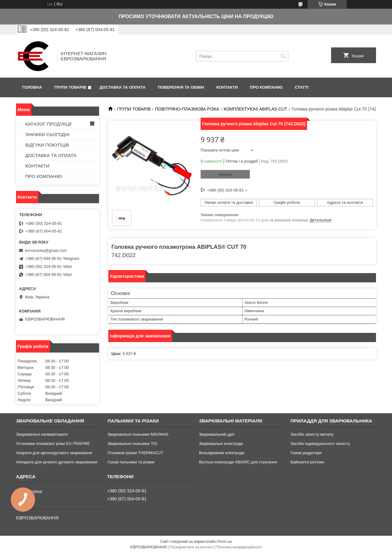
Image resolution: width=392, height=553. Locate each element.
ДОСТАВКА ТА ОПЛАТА (123, 87)
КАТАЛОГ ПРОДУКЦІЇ (48, 124)
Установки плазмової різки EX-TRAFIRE (53, 444)
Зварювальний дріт (217, 434)
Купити (225, 174)
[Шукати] (283, 56)
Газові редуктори (306, 453)
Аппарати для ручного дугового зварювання (57, 462)
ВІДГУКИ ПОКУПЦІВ (47, 145)
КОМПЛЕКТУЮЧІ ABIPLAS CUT (256, 109)
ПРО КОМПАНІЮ (266, 87)
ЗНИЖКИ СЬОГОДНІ (47, 134)
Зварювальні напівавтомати (42, 434)
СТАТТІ (302, 87)
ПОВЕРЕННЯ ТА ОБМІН (181, 87)
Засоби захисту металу (312, 434)
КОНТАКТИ (227, 87)
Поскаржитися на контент (191, 547)
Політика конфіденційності (239, 547)
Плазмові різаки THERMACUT (135, 453)
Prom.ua (225, 542)
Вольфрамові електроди (222, 453)
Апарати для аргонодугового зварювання (54, 453)
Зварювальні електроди (221, 444)
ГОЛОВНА (32, 87)
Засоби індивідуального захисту (320, 444)
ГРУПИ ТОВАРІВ (70, 87)
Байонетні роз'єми (307, 462)
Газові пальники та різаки (131, 462)
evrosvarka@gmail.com (46, 250)
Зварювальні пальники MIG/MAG (138, 434)
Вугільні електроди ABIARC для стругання (238, 462)
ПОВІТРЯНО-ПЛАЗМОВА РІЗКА (187, 109)
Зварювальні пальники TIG (132, 444)
